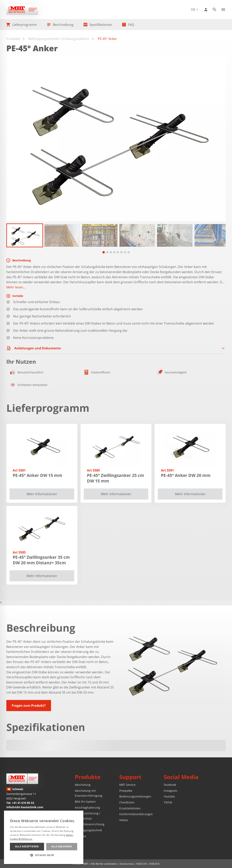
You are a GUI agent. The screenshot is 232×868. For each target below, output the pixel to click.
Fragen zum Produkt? (29, 706)
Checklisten (127, 802)
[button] (25, 235)
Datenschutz (127, 864)
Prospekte (126, 791)
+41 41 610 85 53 (23, 803)
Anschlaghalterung (87, 808)
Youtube (169, 796)
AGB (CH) (141, 864)
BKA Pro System (85, 802)
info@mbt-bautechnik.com (25, 807)
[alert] (44, 837)
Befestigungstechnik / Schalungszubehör (59, 39)
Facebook (170, 785)
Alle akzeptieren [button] (27, 846)
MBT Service (127, 785)
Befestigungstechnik (88, 830)
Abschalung (83, 785)
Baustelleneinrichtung (90, 824)
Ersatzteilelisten (130, 808)
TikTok (168, 802)
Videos (124, 820)
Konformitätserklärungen (136, 814)
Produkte (13, 39)
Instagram (170, 791)
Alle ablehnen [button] (62, 846)
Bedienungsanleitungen (135, 796)
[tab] (104, 252)
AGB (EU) (154, 864)
